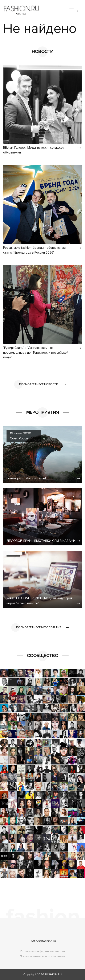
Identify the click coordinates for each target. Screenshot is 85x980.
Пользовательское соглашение (42, 956)
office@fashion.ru (43, 941)
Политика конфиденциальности (43, 951)
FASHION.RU (53, 974)
